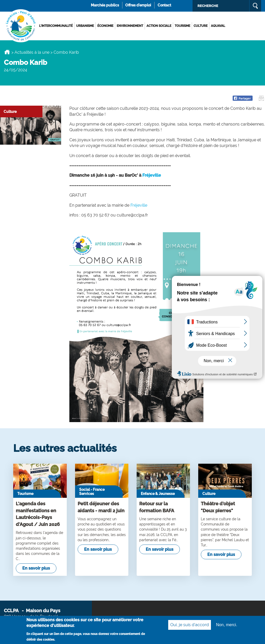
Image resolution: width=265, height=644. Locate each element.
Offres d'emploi (138, 5)
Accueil (7, 52)
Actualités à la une (32, 52)
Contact (164, 5)
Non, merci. (227, 626)
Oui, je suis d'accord (190, 626)
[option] (132, 40)
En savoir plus (36, 568)
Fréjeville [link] (152, 175)
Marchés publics (105, 5)
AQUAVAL (218, 26)
